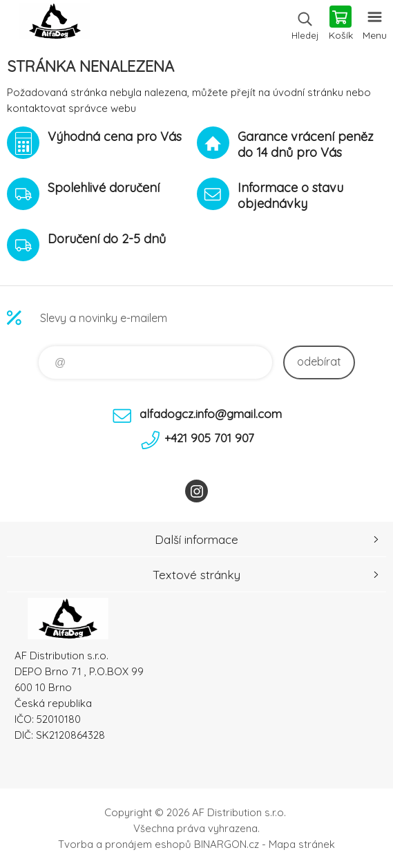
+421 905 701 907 (209, 438)
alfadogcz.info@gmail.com (211, 414)
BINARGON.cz (227, 844)
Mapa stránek (302, 844)
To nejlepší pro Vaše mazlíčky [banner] (54, 24)
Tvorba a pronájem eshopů (125, 844)
